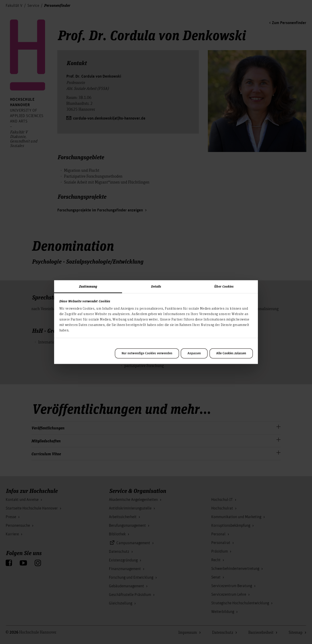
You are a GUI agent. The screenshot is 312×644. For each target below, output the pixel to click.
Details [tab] (156, 286)
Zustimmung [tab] (88, 286)
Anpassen (194, 353)
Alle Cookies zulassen (231, 353)
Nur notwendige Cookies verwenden (147, 353)
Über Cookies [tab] (224, 286)
